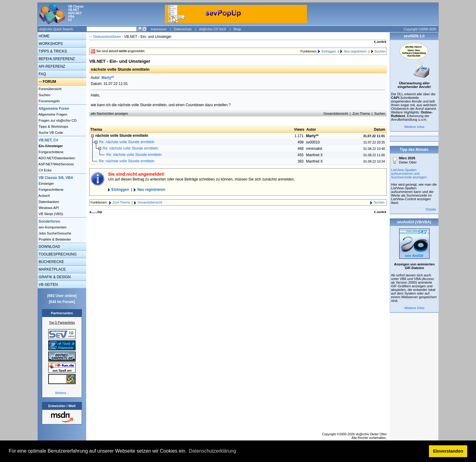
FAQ (42, 74)
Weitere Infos (415, 127)
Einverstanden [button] (448, 451)
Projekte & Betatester (54, 239)
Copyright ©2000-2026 (420, 29)
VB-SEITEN (48, 285)
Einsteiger (46, 184)
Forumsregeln (49, 101)
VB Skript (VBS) (50, 214)
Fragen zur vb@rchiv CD (57, 120)
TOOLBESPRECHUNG (57, 254)
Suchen (44, 95)
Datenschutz (183, 29)
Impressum (159, 29)
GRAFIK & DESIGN (54, 277)
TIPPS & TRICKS (52, 51)
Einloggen (329, 51)
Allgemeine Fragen (53, 114)
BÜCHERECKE (51, 262)
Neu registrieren (355, 51)
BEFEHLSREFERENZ (56, 59)
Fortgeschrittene (51, 152)
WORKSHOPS (50, 44)
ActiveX (44, 196)
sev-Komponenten (52, 227)
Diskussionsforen (107, 37)
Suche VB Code (50, 133)
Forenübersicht (50, 89)
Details (431, 209)
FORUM (49, 82)
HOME (44, 36)
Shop (237, 29)
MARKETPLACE (52, 269)
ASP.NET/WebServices (56, 164)
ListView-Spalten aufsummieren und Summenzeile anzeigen (409, 174)
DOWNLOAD (49, 247)
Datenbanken (48, 202)
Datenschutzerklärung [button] (212, 451)
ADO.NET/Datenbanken (56, 158)
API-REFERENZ (51, 66)
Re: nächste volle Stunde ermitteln (127, 142)
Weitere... (62, 393)
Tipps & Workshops (53, 126)
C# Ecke (45, 170)
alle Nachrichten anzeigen (109, 113)
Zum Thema (361, 113)
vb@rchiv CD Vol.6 (212, 29)
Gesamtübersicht (336, 113)
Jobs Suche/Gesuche (54, 233)
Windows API (48, 208)
